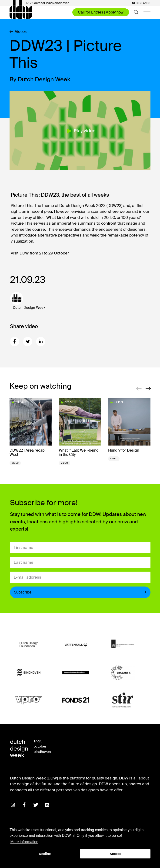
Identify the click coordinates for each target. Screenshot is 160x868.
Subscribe (80, 592)
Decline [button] (45, 854)
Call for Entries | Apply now (101, 12)
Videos (18, 32)
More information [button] (24, 842)
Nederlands (141, 3)
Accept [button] (115, 854)
